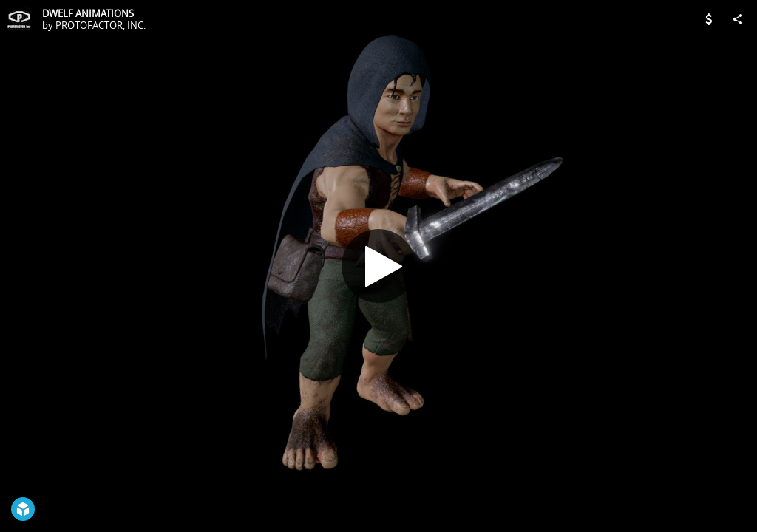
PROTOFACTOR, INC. (101, 25)
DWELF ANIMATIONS (88, 13)
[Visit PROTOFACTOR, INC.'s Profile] (19, 19)
